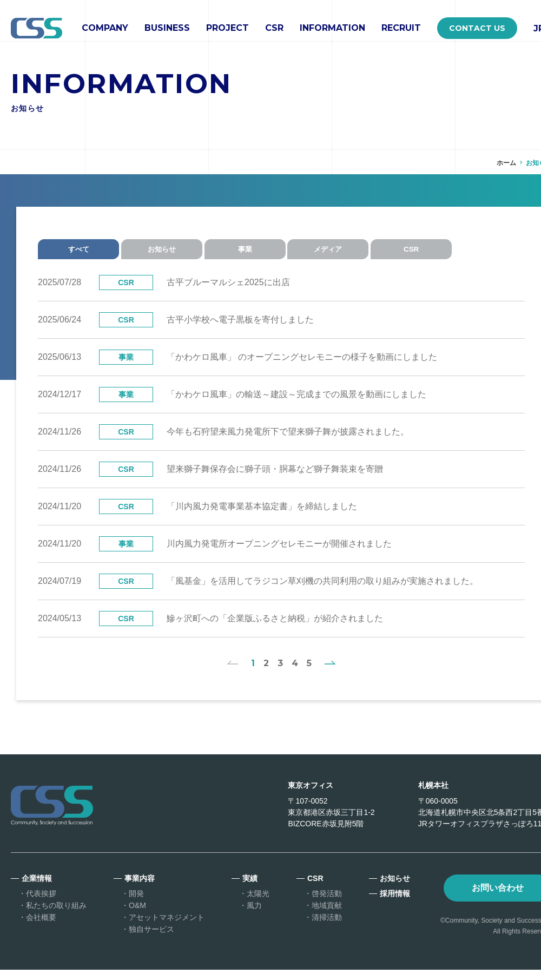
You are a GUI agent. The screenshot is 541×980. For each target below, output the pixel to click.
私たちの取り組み (56, 916)
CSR (274, 28)
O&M (137, 916)
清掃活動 (327, 928)
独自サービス (151, 939)
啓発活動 (327, 904)
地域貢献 (327, 916)
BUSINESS (167, 28)
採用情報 (395, 904)
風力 (254, 916)
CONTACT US (477, 28)
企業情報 (37, 889)
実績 (250, 889)
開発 (136, 904)
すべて (78, 251)
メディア (346, 251)
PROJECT (227, 28)
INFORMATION (332, 28)
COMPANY (105, 28)
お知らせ (168, 251)
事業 (257, 251)
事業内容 (140, 889)
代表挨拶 (41, 904)
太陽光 (258, 904)
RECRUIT (401, 28)
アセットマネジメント (167, 928)
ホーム (506, 163)
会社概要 (41, 928)
